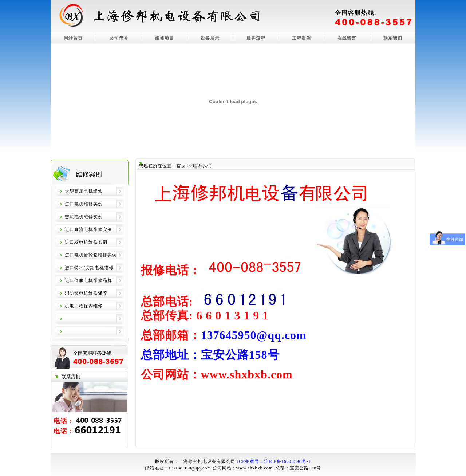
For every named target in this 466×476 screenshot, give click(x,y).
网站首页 (73, 38)
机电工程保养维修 (84, 306)
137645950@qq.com (190, 468)
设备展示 (210, 38)
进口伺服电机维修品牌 (88, 280)
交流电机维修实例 (84, 217)
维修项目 (165, 38)
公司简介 (119, 38)
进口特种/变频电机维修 (89, 268)
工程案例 (301, 38)
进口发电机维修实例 (86, 242)
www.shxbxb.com (255, 468)
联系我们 (393, 38)
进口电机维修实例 (84, 204)
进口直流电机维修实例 (88, 229)
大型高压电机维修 (84, 191)
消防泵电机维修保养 (86, 293)
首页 (181, 166)
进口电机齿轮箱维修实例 (91, 255)
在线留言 (347, 38)
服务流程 (256, 38)
